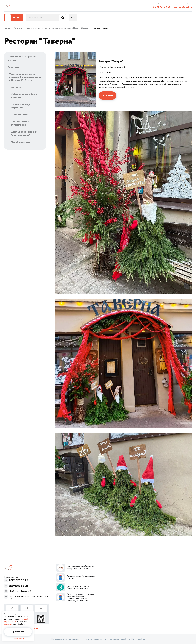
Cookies (141, 639)
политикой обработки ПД (16, 620)
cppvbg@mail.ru (183, 7)
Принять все (18, 632)
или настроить (18, 639)
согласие (8, 624)
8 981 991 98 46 (162, 7)
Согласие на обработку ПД (122, 639)
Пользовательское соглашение (65, 639)
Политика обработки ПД (95, 639)
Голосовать (107, 96)
